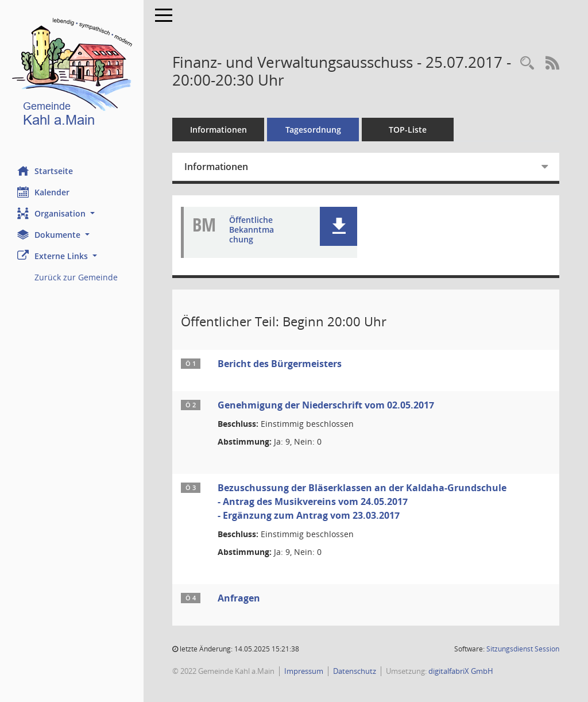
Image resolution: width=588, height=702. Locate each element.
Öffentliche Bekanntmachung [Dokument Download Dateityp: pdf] (252, 230)
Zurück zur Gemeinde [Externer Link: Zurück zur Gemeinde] (76, 277)
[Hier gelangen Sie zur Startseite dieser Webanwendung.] (72, 74)
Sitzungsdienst (523, 649)
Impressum (304, 671)
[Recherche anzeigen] (527, 63)
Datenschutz (355, 671)
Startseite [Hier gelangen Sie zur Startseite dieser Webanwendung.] (45, 171)
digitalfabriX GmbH (461, 671)
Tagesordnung (313, 130)
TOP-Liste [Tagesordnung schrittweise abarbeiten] (408, 130)
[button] (72, 213)
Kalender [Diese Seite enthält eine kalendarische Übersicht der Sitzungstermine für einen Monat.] (43, 192)
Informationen (218, 130)
